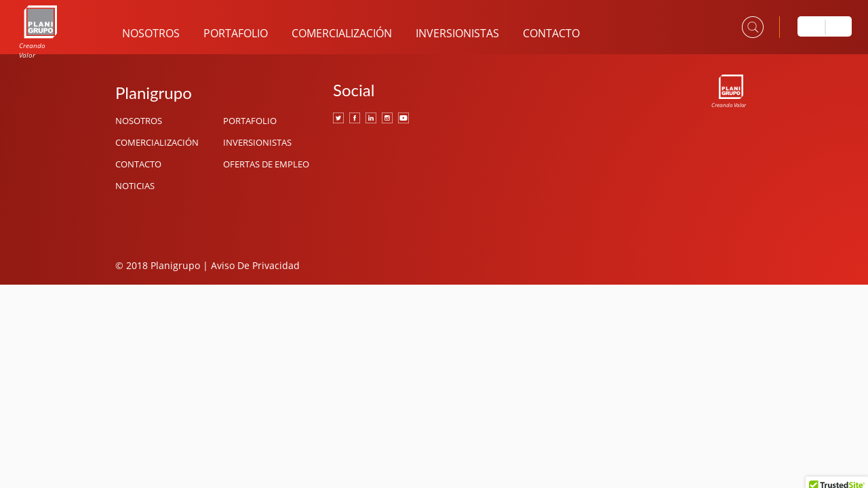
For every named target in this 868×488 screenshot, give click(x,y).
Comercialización (342, 33)
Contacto (551, 33)
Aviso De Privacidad (255, 265)
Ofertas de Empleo (266, 164)
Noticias (135, 186)
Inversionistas (457, 33)
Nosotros (151, 33)
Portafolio (236, 33)
